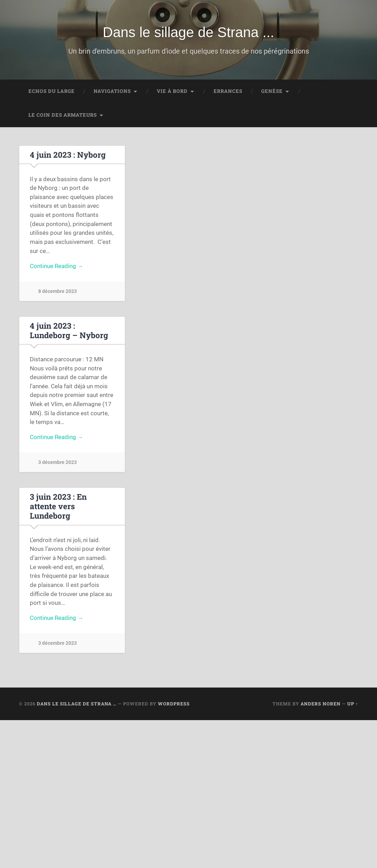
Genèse (272, 92)
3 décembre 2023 (58, 464)
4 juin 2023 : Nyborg (67, 155)
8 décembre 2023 (58, 292)
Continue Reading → (57, 267)
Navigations (112, 92)
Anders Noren (321, 697)
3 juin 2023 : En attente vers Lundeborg (72, 503)
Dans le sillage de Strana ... (188, 33)
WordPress (174, 697)
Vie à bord (172, 92)
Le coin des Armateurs (63, 116)
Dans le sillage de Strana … (77, 697)
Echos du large (52, 92)
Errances (228, 92)
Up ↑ (353, 697)
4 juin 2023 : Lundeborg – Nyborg (69, 332)
